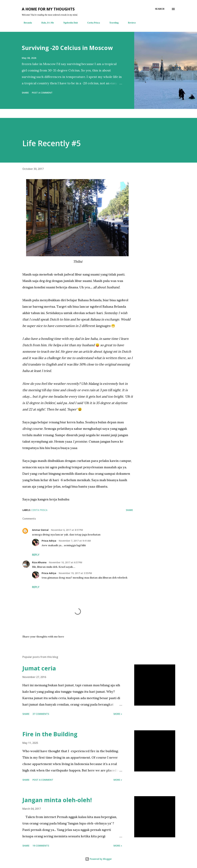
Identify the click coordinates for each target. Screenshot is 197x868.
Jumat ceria (39, 668)
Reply (36, 555)
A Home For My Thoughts (48, 9)
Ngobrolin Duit (69, 23)
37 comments (41, 714)
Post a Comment (42, 93)
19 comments (41, 846)
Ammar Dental (40, 530)
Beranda (26, 23)
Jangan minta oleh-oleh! (57, 800)
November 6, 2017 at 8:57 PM (67, 530)
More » (118, 714)
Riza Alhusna (39, 562)
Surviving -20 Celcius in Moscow (67, 48)
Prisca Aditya (49, 541)
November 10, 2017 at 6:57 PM (66, 562)
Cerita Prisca (92, 23)
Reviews (130, 23)
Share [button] (25, 93)
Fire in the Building (50, 734)
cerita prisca (39, 510)
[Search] (160, 9)
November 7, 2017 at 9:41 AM (75, 541)
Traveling (112, 23)
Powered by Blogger (98, 859)
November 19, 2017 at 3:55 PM (75, 573)
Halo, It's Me (46, 23)
